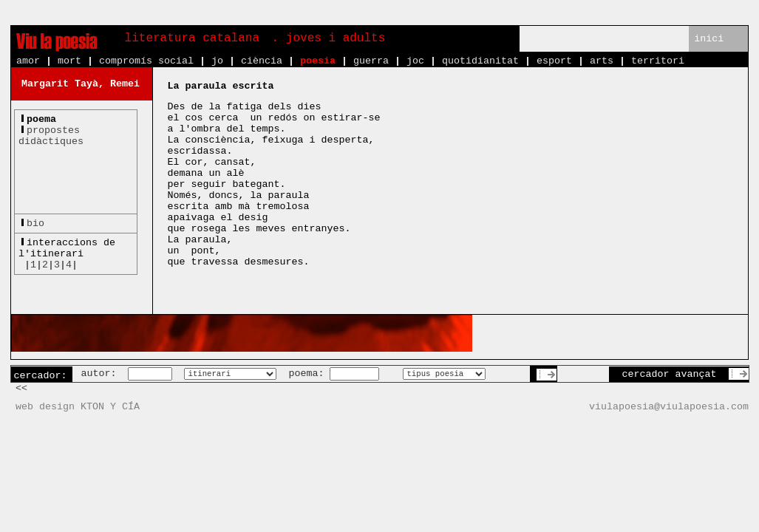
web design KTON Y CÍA (78, 407)
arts (602, 61)
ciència (262, 61)
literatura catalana (192, 38)
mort (69, 61)
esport (554, 61)
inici (709, 39)
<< (21, 388)
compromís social (146, 61)
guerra (371, 61)
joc (415, 61)
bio (35, 224)
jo (217, 61)
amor (28, 61)
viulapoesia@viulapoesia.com (669, 407)
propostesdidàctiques (51, 136)
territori (658, 61)
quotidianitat (480, 61)
